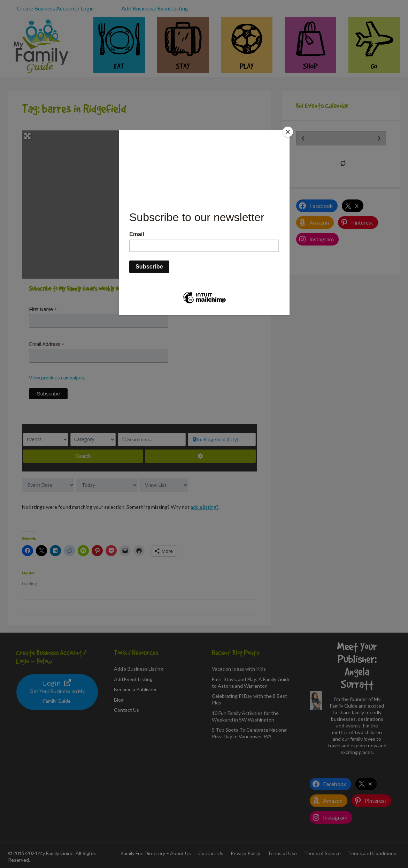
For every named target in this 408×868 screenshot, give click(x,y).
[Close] (288, 132)
